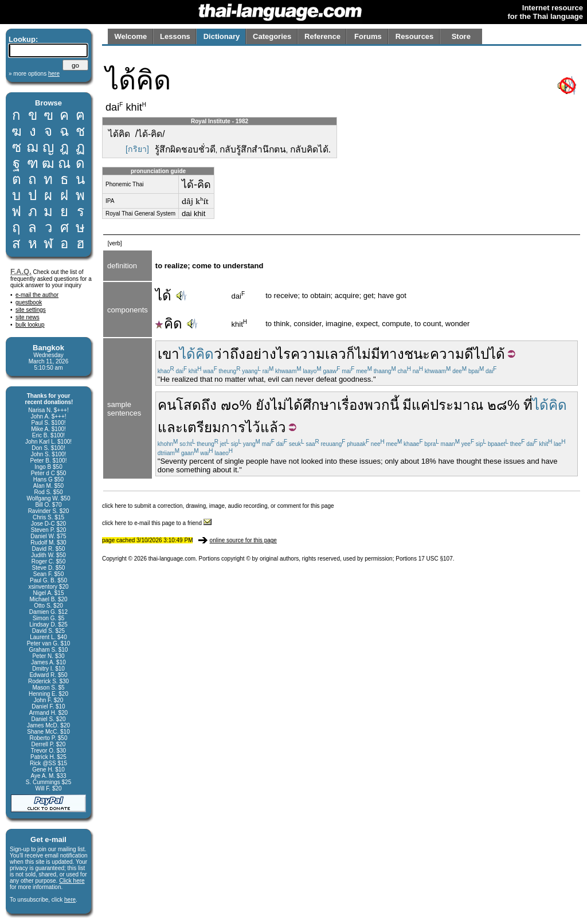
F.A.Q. (21, 271)
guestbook (29, 302)
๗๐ (230, 405)
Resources (414, 36)
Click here (72, 881)
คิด (169, 324)
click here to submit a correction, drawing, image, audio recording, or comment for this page (218, 506)
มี (407, 405)
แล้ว (273, 427)
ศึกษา (320, 405)
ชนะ (417, 354)
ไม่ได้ (287, 405)
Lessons (175, 36)
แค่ (421, 405)
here (70, 900)
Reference (322, 36)
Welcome (130, 36)
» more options (34, 74)
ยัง (263, 405)
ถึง (209, 405)
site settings (31, 310)
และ (170, 427)
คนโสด (179, 405)
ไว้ (253, 427)
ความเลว (318, 354)
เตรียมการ (214, 427)
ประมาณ (457, 405)
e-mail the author (37, 295)
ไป (481, 354)
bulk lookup (30, 325)
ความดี (452, 354)
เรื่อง (351, 405)
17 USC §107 (436, 559)
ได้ (163, 295)
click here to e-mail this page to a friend (157, 523)
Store (461, 36)
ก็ (351, 354)
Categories (272, 36)
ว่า (222, 354)
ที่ (528, 405)
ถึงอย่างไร (260, 354)
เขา (169, 354)
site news (28, 317)
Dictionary (222, 36)
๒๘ (497, 405)
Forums (368, 36)
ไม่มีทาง (379, 354)
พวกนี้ (381, 405)
